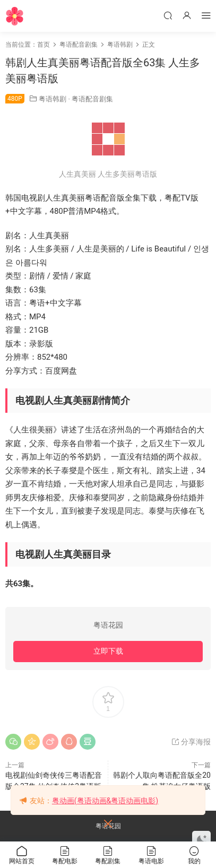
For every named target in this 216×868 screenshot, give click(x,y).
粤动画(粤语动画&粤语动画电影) (105, 801)
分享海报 (191, 742)
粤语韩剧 (53, 99)
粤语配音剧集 (92, 99)
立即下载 (108, 651)
